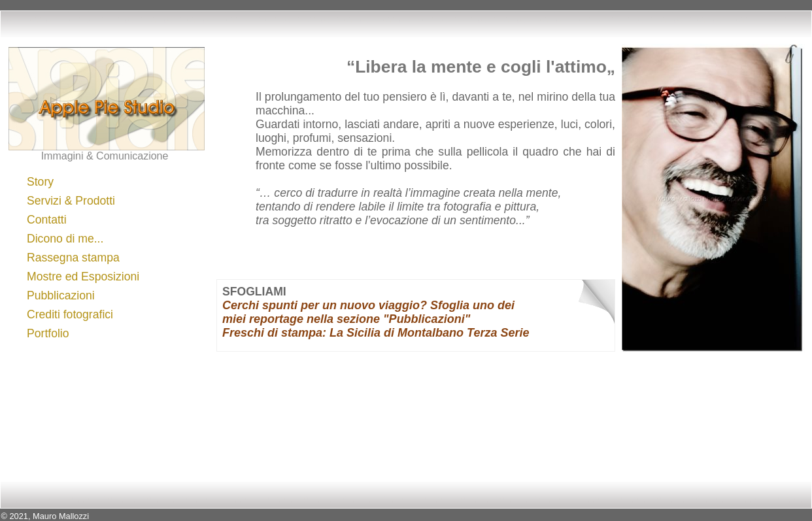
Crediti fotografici (70, 314)
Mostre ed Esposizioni (83, 277)
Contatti (47, 220)
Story (40, 182)
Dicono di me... (65, 239)
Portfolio (48, 333)
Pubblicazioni (61, 295)
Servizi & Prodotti (71, 201)
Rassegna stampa (73, 258)
